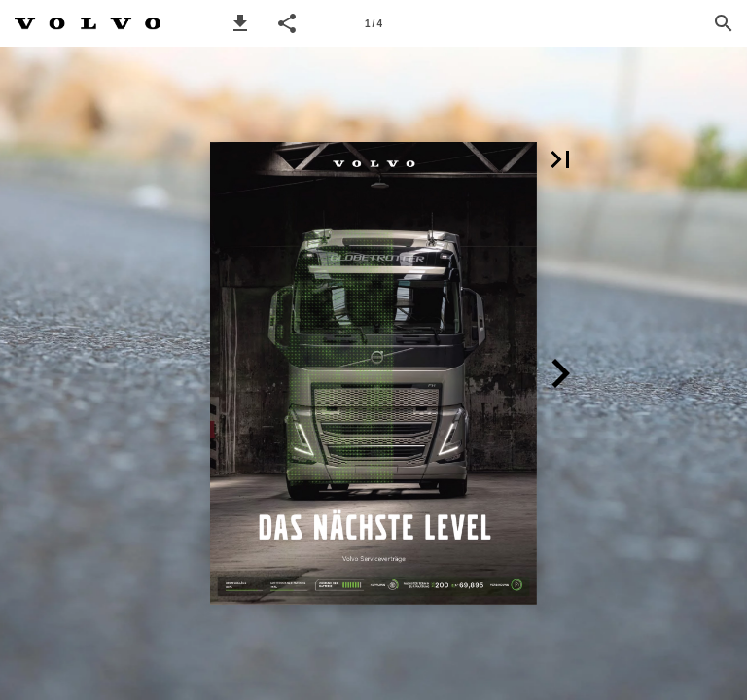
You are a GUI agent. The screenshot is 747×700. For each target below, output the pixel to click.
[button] (240, 23)
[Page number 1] (373, 23)
